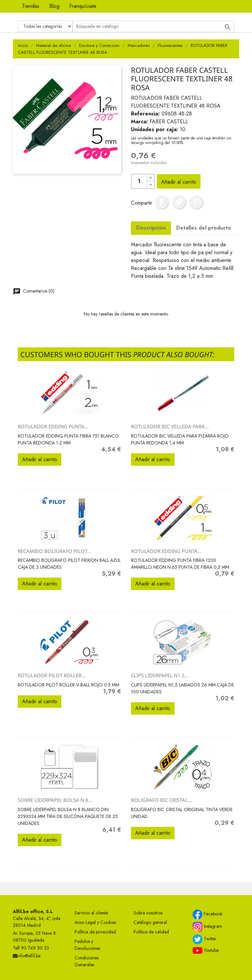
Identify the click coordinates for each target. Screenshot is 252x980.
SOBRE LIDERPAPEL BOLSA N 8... (55, 800)
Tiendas (31, 6)
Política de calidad (151, 932)
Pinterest (196, 202)
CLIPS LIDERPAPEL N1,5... (160, 675)
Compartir (161, 202)
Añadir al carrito (179, 182)
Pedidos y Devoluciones (87, 945)
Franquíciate (83, 6)
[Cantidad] (139, 181)
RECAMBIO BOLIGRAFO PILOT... (54, 551)
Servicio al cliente (91, 913)
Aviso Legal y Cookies (95, 922)
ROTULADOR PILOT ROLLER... (52, 675)
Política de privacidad (95, 932)
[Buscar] (153, 26)
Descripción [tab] (151, 228)
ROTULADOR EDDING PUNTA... (53, 426)
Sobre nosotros (148, 913)
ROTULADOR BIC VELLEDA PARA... (170, 426)
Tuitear (179, 202)
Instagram (207, 927)
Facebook (208, 914)
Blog (54, 6)
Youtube (206, 950)
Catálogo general (150, 922)
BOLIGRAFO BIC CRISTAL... (161, 800)
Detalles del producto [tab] (204, 228)
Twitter (205, 939)
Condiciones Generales (86, 961)
